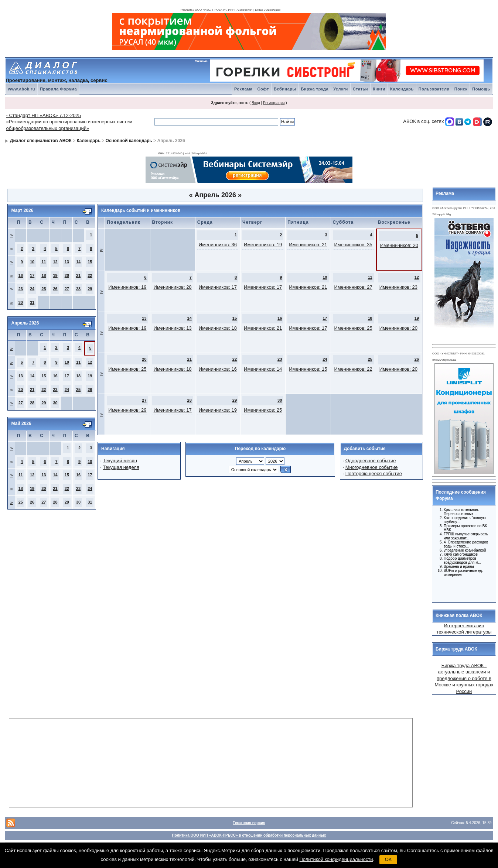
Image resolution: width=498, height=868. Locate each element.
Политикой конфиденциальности (336, 859)
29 (90, 289)
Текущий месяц (120, 461)
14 (78, 262)
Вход (256, 103)
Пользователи (434, 89)
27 (67, 289)
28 (78, 289)
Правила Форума (58, 89)
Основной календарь (129, 141)
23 (21, 289)
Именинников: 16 (218, 369)
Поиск (461, 89)
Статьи (360, 89)
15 (90, 262)
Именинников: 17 (218, 287)
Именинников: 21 (308, 245)
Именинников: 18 (218, 328)
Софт (263, 89)
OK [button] (388, 859)
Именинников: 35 (353, 245)
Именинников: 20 (399, 245)
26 (55, 289)
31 (32, 302)
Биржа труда (315, 89)
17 (32, 275)
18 (44, 275)
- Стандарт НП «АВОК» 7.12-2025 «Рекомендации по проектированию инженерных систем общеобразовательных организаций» (69, 122)
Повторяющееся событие (374, 474)
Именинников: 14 (263, 369)
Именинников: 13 (173, 328)
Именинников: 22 (353, 369)
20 (67, 275)
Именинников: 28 (173, 287)
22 (90, 275)
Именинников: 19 (263, 245)
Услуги (341, 89)
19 (55, 275)
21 (78, 275)
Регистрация (274, 103)
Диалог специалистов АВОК (41, 141)
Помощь (481, 89)
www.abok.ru (21, 89)
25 (44, 289)
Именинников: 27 (353, 287)
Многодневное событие (372, 467)
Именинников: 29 (127, 410)
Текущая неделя (121, 467)
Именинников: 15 (308, 369)
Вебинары (285, 89)
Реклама (243, 89)
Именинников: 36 (218, 245)
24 (32, 289)
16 (21, 275)
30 (21, 302)
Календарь (402, 89)
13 (67, 262)
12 (55, 262)
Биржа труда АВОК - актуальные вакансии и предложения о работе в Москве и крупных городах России (464, 678)
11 (44, 262)
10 (32, 262)
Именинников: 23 (398, 287)
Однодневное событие (371, 461)
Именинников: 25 (353, 328)
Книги (379, 89)
